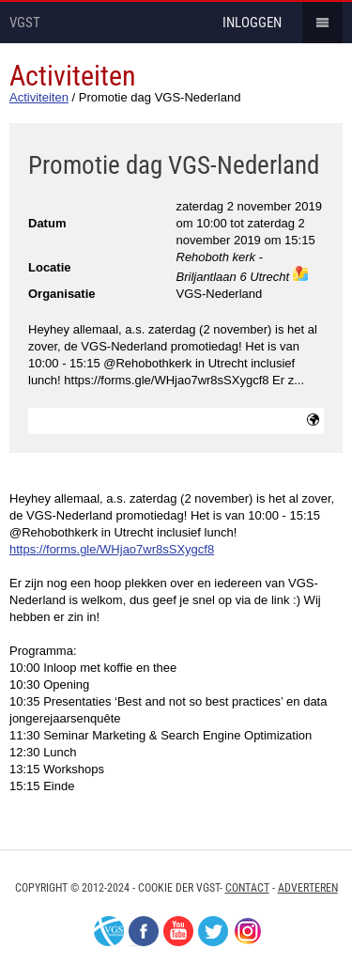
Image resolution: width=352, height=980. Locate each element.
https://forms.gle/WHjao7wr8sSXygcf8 (112, 549)
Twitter (213, 931)
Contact (247, 888)
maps (300, 273)
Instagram (248, 931)
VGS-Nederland (109, 931)
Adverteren (308, 888)
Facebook (144, 931)
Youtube (178, 931)
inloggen (252, 23)
